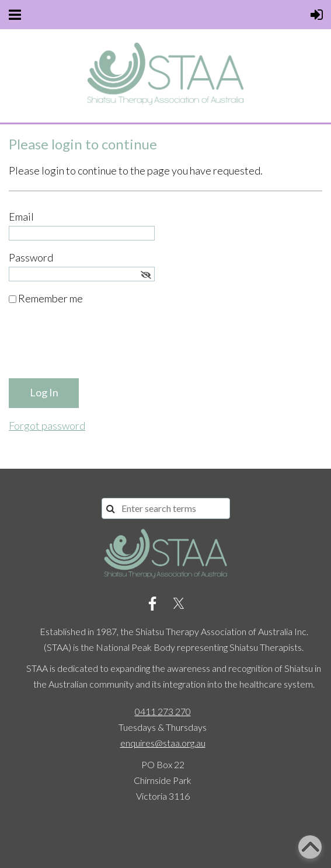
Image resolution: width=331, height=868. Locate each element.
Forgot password (47, 426)
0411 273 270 (163, 711)
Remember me (50, 298)
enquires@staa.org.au (163, 743)
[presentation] (97, 347)
